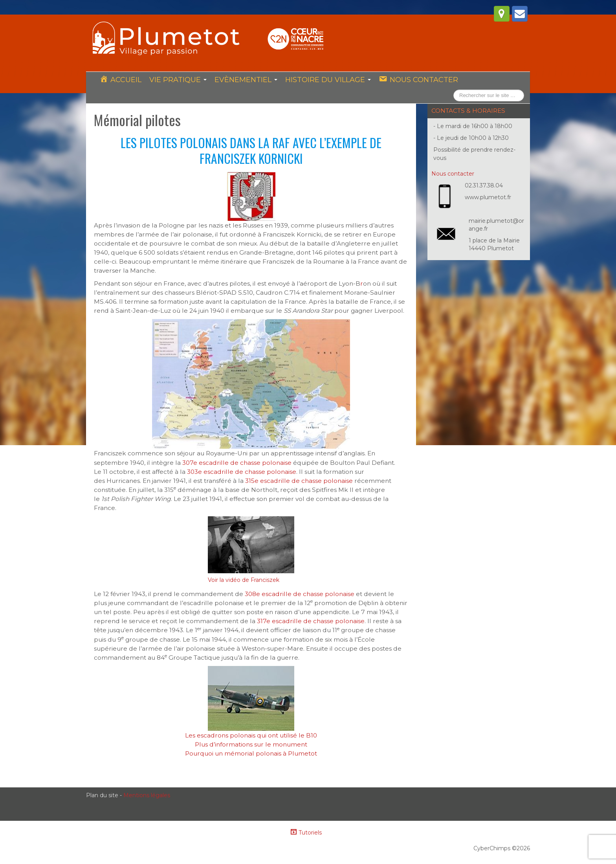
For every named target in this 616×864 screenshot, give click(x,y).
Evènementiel (246, 80)
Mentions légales (147, 795)
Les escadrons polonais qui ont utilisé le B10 (251, 735)
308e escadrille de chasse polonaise (300, 594)
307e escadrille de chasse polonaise (237, 463)
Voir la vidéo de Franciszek (244, 580)
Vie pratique (178, 80)
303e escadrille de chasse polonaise (242, 472)
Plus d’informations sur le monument (251, 744)
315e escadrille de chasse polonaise (299, 481)
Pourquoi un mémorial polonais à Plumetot (251, 753)
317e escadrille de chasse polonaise (311, 621)
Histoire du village (328, 80)
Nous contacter (453, 174)
